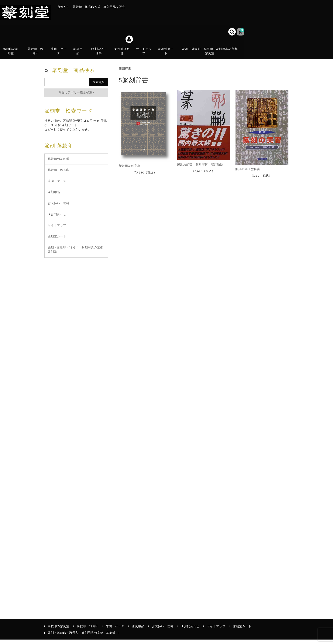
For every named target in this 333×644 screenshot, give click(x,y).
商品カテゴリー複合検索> (76, 97)
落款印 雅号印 (39, 55)
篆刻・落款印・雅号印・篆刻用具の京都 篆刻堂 (212, 55)
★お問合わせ (124, 55)
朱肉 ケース (62, 55)
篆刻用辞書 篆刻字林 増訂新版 (200, 169)
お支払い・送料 (101, 55)
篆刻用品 (80, 55)
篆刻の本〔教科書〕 (249, 174)
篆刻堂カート (169, 55)
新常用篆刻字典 (130, 171)
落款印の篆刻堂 (12, 55)
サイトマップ (146, 55)
